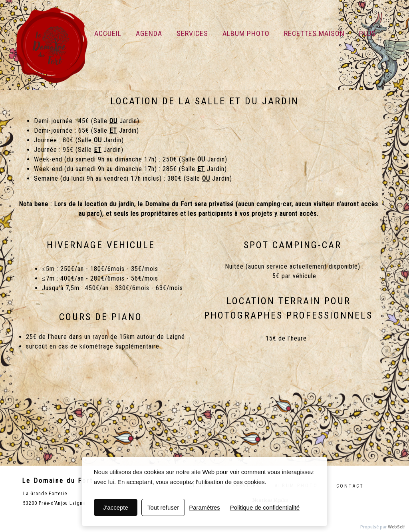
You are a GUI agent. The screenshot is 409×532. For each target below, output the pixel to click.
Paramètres (204, 507)
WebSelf (396, 527)
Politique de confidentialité (265, 507)
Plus (367, 33)
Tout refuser (163, 507)
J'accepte (116, 507)
